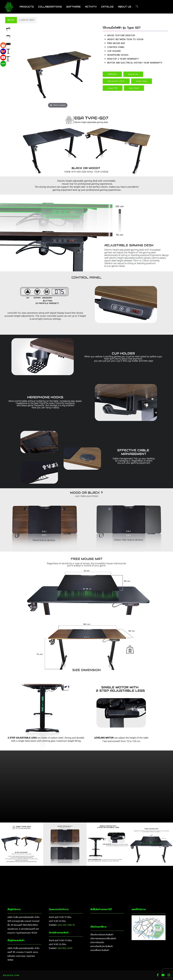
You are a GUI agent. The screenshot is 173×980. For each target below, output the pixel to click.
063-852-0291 (65, 948)
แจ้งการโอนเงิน (97, 942)
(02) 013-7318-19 (66, 925)
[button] (137, 7)
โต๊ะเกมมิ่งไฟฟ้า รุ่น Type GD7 (122, 28)
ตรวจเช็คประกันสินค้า (100, 950)
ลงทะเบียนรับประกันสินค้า (102, 946)
